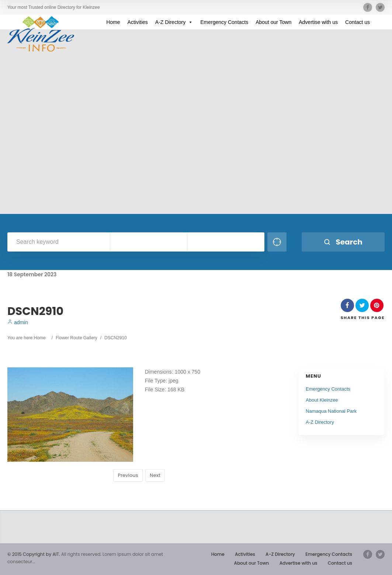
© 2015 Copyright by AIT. (34, 554)
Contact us (358, 22)
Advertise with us (318, 22)
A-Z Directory (174, 22)
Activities (138, 22)
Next (155, 475)
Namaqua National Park (331, 411)
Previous (128, 475)
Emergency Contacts (224, 22)
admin (18, 322)
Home (113, 22)
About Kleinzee (322, 400)
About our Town (273, 22)
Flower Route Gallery (77, 338)
